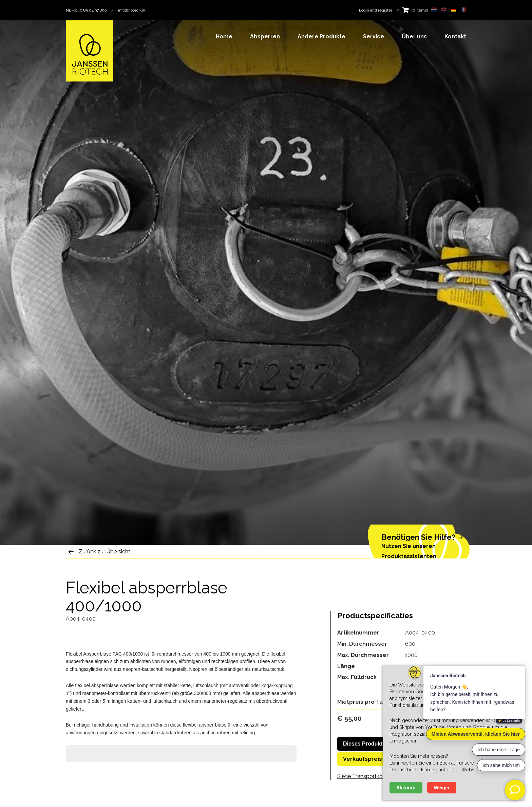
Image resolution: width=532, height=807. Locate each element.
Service (374, 36)
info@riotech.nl (132, 10)
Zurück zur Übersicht (104, 552)
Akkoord (406, 788)
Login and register (376, 10)
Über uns (414, 36)
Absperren (265, 36)
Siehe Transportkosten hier (370, 776)
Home (224, 36)
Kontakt (455, 36)
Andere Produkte (321, 36)
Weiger (442, 788)
